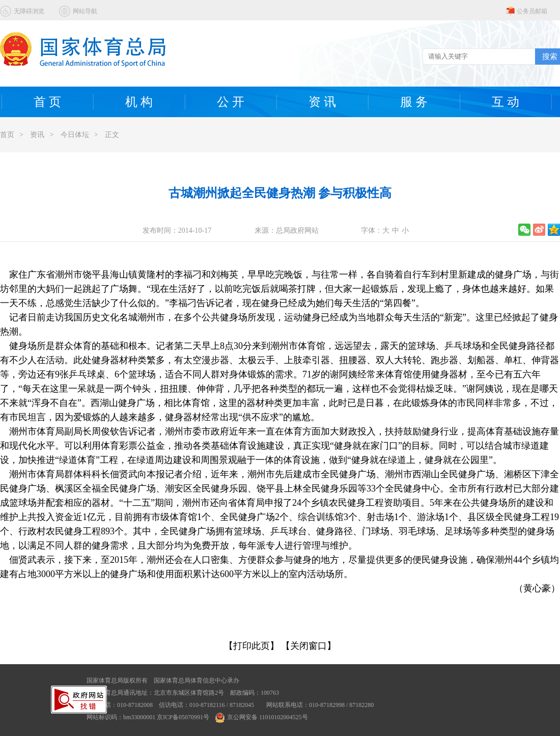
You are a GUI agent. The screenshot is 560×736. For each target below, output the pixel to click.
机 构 (139, 102)
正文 (112, 135)
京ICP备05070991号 (183, 717)
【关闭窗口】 (309, 646)
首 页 (47, 102)
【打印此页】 (251, 646)
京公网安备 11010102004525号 (262, 717)
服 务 (414, 102)
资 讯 (322, 102)
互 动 (506, 102)
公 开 (231, 102)
